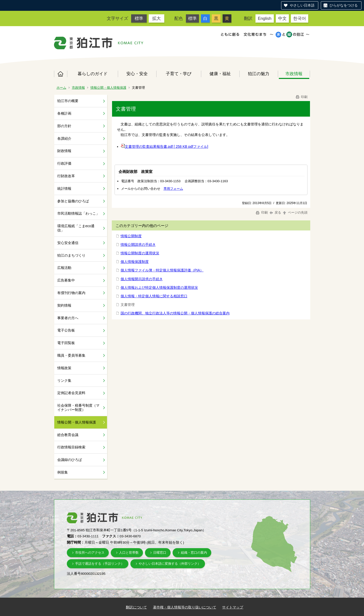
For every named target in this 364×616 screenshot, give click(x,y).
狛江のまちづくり (71, 255)
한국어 (300, 18)
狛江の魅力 (259, 74)
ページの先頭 (295, 212)
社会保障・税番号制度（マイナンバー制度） (78, 408)
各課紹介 (64, 138)
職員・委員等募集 (71, 355)
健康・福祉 (220, 74)
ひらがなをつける (344, 5)
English (265, 18)
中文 (282, 18)
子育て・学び (179, 74)
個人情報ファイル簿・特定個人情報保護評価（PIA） (162, 270)
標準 (139, 18)
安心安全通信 (68, 243)
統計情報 (64, 188)
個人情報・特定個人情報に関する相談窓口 (154, 296)
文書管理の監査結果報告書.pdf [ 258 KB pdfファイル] (165, 147)
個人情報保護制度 (135, 262)
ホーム (61, 74)
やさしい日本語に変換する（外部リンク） (170, 564)
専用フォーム (173, 189)
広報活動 (64, 268)
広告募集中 (66, 280)
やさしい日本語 (302, 5)
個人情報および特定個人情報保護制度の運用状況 (159, 288)
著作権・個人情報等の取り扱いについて (185, 607)
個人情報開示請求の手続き (142, 279)
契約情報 (64, 305)
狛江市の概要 (68, 101)
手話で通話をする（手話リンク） (100, 564)
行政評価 (64, 163)
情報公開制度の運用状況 (140, 253)
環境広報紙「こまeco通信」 (76, 228)
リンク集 (64, 381)
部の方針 (64, 126)
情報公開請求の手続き (138, 245)
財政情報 (64, 151)
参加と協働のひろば (73, 201)
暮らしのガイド (93, 74)
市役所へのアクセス (90, 553)
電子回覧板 (66, 343)
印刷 (301, 97)
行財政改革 (66, 176)
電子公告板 (66, 330)
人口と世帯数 (129, 553)
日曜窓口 (160, 553)
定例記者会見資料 (71, 393)
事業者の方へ (68, 318)
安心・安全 (137, 74)
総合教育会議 (68, 435)
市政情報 (294, 74)
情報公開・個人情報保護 (108, 88)
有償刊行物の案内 (71, 293)
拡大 (157, 18)
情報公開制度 (131, 236)
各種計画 (64, 113)
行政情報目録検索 (71, 447)
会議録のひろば (70, 460)
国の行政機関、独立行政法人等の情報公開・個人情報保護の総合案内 (175, 313)
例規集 (63, 472)
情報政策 (64, 368)
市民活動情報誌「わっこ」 (78, 213)
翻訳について (136, 607)
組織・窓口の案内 (194, 553)
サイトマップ (233, 607)
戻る (275, 212)
